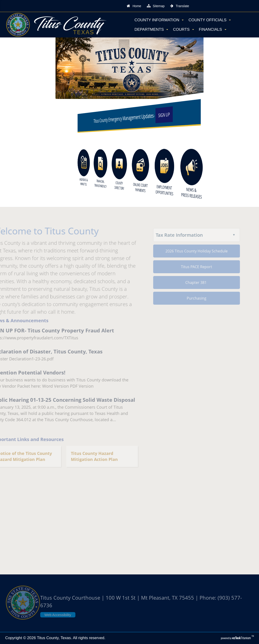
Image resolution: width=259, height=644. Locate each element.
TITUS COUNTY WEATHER (129, 529)
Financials (213, 29)
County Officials (210, 20)
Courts (183, 29)
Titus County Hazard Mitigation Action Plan (88, 456)
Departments (151, 29)
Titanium (242, 638)
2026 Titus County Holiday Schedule (190, 251)
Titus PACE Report (190, 267)
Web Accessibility (58, 615)
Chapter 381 (190, 282)
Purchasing (190, 298)
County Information (159, 20)
